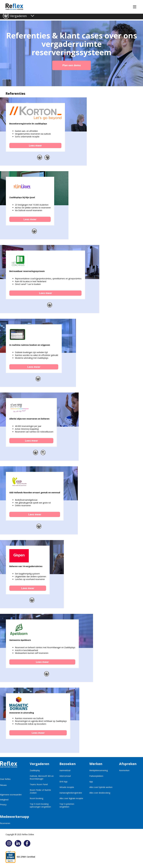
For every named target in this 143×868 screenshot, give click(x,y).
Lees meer (35, 145)
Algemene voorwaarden (11, 795)
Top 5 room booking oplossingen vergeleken (40, 805)
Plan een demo (72, 65)
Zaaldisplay (35, 770)
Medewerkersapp (12, 817)
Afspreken (128, 764)
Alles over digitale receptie (71, 798)
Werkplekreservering (99, 770)
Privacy (3, 804)
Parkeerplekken (96, 776)
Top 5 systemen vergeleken (67, 805)
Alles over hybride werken (101, 787)
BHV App (63, 782)
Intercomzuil (65, 776)
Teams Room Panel (39, 784)
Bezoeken (68, 764)
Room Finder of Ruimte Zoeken (40, 791)
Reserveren (5, 823)
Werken (96, 764)
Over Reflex (5, 779)
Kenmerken (124, 770)
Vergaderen (18, 16)
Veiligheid (4, 800)
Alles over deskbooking (100, 793)
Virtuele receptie (67, 787)
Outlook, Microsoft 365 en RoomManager (42, 777)
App (91, 782)
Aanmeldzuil (65, 770)
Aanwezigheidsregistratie (71, 793)
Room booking (36, 798)
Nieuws (3, 785)
